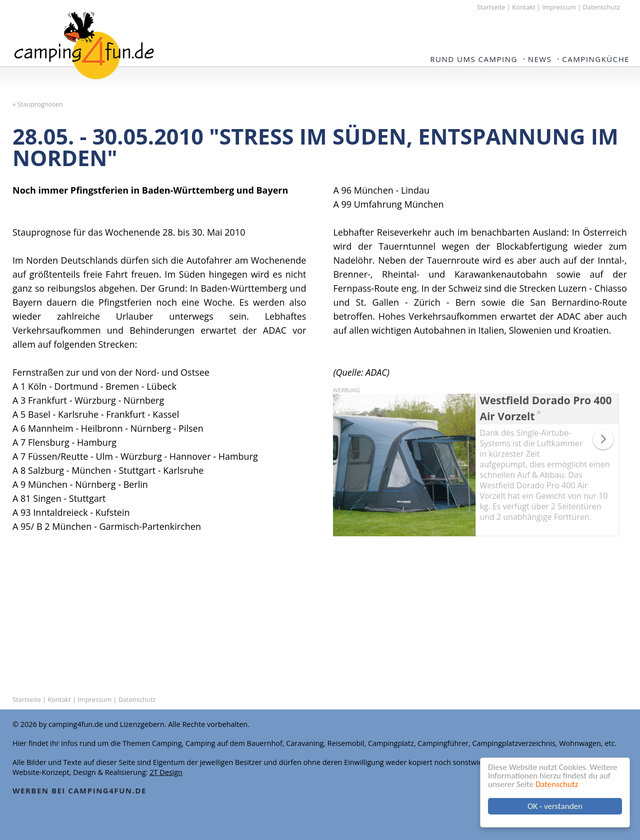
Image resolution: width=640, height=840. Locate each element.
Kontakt (523, 7)
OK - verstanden (555, 806)
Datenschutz (557, 784)
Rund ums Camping (474, 59)
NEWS (540, 59)
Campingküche (596, 59)
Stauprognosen (40, 104)
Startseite (491, 7)
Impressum (559, 7)
